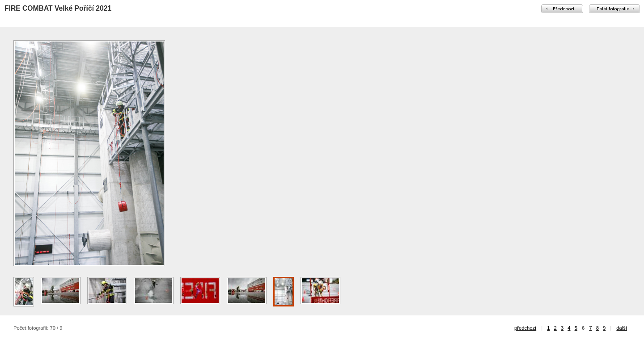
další (622, 328)
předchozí (525, 328)
